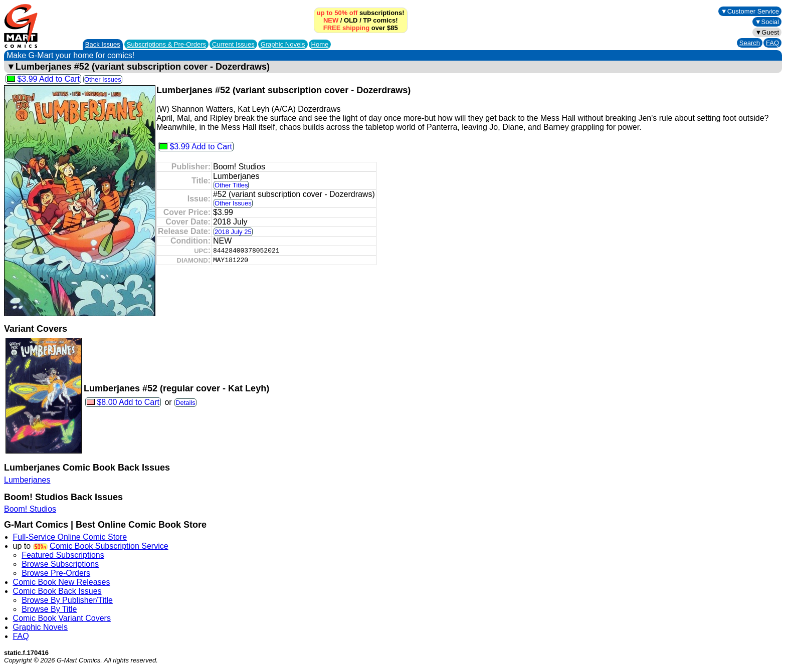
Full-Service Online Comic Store (70, 537)
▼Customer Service (750, 11)
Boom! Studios (30, 509)
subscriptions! (361, 13)
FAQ (772, 43)
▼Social (767, 22)
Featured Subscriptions (63, 555)
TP (367, 20)
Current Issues (233, 44)
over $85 (361, 28)
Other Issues (103, 79)
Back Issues (103, 44)
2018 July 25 (233, 232)
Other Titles (231, 185)
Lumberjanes (27, 480)
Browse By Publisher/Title (67, 600)
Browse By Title (49, 609)
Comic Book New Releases (62, 582)
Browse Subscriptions (60, 564)
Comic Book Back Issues (57, 591)
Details (185, 403)
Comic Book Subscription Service (109, 546)
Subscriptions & (166, 44)
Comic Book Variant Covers (62, 618)
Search (750, 43)
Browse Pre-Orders (56, 573)
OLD (351, 20)
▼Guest (767, 32)
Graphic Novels (283, 44)
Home (320, 44)
